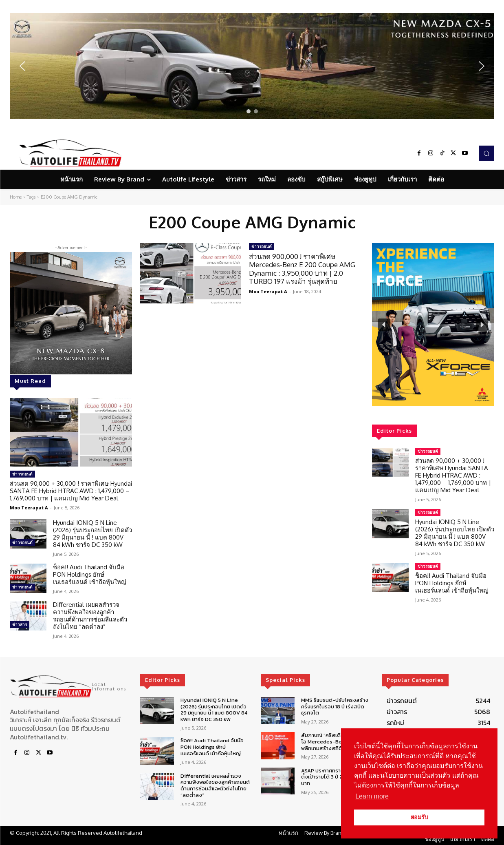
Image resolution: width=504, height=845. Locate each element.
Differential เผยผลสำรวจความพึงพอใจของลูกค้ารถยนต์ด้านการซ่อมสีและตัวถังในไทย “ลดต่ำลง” (90, 616)
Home (16, 197)
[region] (252, 66)
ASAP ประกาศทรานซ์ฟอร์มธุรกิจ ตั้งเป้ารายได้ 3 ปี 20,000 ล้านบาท (337, 777)
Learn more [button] (372, 796)
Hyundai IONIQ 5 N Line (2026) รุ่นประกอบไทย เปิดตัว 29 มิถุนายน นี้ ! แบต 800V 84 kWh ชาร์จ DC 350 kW (92, 534)
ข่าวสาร (20, 624)
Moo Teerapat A (29, 508)
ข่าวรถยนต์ (22, 474)
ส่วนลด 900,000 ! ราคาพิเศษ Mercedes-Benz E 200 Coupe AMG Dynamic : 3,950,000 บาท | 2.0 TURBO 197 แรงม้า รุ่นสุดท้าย (302, 269)
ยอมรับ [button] (419, 817)
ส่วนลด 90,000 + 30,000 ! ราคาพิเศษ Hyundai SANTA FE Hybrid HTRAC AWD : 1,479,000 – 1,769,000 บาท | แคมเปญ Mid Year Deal (71, 491)
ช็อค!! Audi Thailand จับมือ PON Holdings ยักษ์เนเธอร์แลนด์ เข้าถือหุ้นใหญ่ (90, 574)
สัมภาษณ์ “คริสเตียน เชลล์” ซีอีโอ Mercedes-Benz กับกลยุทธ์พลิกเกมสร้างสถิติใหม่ (336, 741)
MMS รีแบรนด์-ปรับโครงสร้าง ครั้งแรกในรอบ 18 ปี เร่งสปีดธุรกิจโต (335, 706)
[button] (252, 66)
